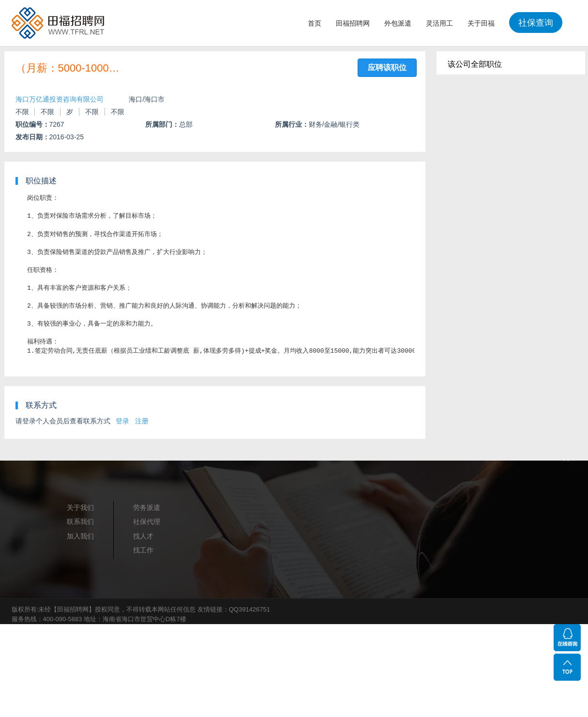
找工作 (143, 550)
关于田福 (481, 23)
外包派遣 (398, 23)
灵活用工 (439, 23)
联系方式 (41, 405)
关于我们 (80, 508)
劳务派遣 (147, 508)
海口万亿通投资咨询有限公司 (60, 99)
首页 (315, 23)
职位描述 (41, 181)
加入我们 (80, 536)
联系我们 (80, 522)
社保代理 (147, 522)
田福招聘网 (353, 23)
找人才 (143, 536)
